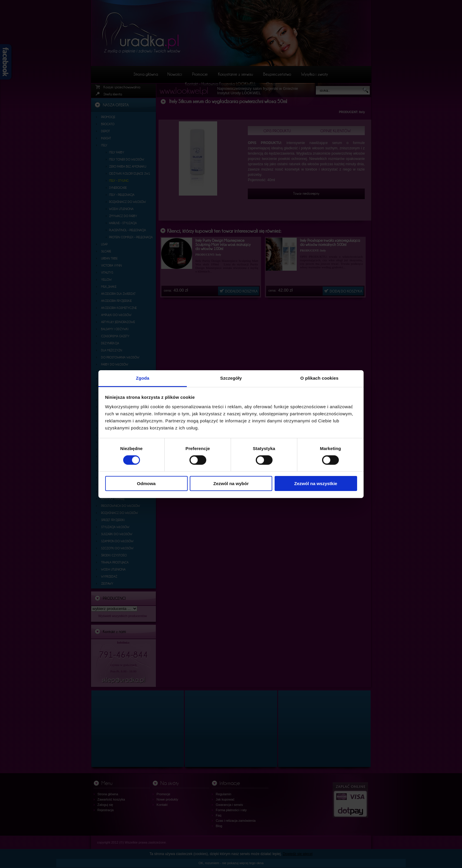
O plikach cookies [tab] (319, 378)
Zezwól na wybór (231, 483)
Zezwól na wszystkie (316, 483)
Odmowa (146, 483)
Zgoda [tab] (143, 378)
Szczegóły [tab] (231, 378)
